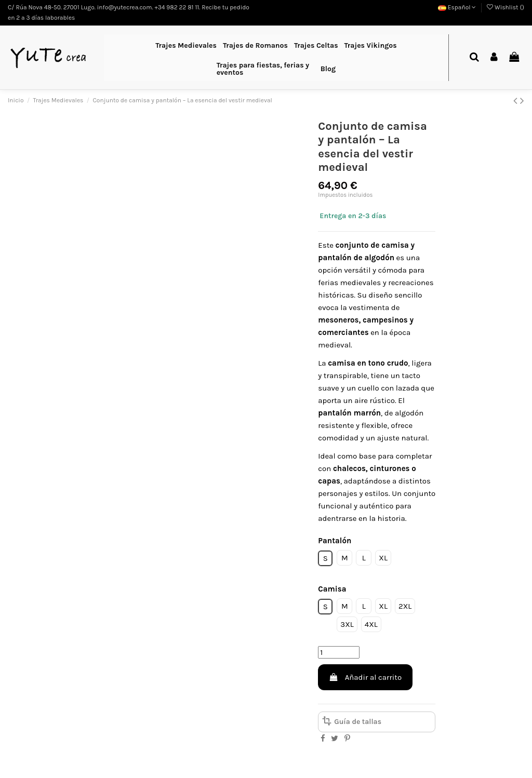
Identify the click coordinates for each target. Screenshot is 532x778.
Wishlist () (506, 7)
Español (457, 7)
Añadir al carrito (365, 677)
